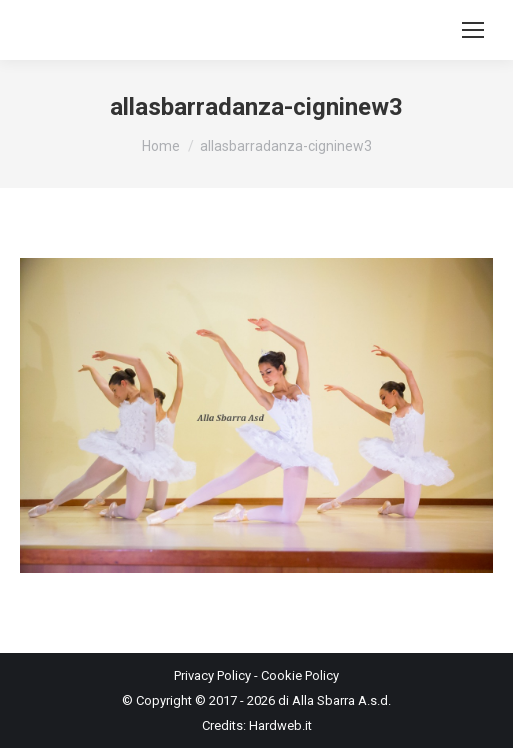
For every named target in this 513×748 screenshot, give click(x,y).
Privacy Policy (212, 675)
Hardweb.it (280, 725)
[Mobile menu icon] (473, 30)
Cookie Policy (300, 675)
